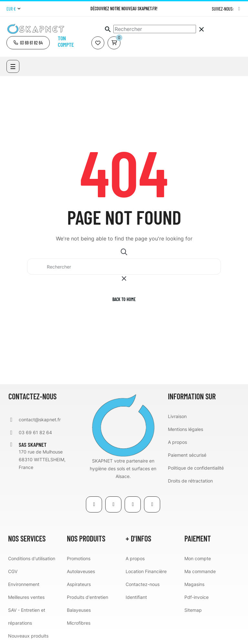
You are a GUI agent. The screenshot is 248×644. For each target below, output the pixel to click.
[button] (28, 43)
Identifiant (136, 597)
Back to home (124, 299)
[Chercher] (155, 29)
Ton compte (66, 41)
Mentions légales (186, 429)
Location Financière (146, 571)
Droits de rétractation (190, 481)
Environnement (24, 584)
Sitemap (193, 610)
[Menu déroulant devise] (13, 9)
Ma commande (200, 571)
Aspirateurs (79, 584)
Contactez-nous (143, 584)
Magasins (194, 584)
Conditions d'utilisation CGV (32, 565)
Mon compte (198, 558)
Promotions (79, 558)
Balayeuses (79, 610)
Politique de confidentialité (196, 468)
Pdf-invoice (196, 597)
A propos (177, 442)
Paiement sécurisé (187, 455)
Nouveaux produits (28, 636)
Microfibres (79, 623)
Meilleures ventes (26, 597)
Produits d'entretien (88, 597)
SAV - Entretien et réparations (27, 616)
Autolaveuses (81, 571)
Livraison (177, 416)
